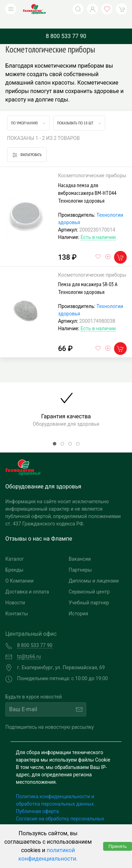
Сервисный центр (89, 581)
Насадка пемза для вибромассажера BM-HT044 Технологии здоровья (87, 182)
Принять (118, 846)
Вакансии (80, 548)
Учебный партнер (89, 592)
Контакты (17, 603)
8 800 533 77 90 (66, 26)
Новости (15, 592)
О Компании (19, 570)
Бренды (14, 559)
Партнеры (80, 559)
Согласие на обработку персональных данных (60, 812)
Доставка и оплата (27, 581)
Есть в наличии (98, 227)
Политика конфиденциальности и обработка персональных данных (55, 790)
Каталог (15, 548)
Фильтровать (27, 144)
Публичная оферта (37, 801)
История (78, 603)
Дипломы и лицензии (94, 570)
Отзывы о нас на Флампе (39, 528)
